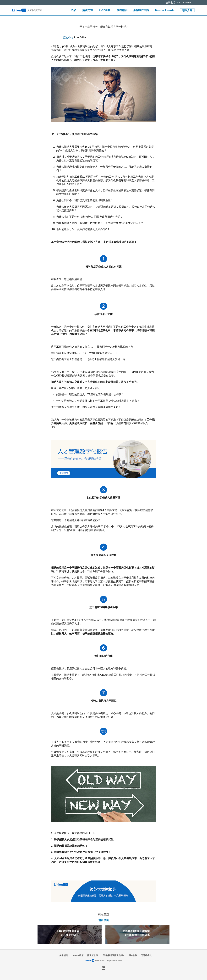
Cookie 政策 (78, 955)
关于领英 (64, 955)
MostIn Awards (165, 10)
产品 (73, 10)
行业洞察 (105, 10)
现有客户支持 (141, 10)
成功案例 (122, 10)
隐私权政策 (93, 955)
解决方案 (88, 10)
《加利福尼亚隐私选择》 (113, 955)
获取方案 (187, 10)
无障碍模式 (146, 955)
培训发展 (103, 920)
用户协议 (133, 955)
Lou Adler (80, 37)
